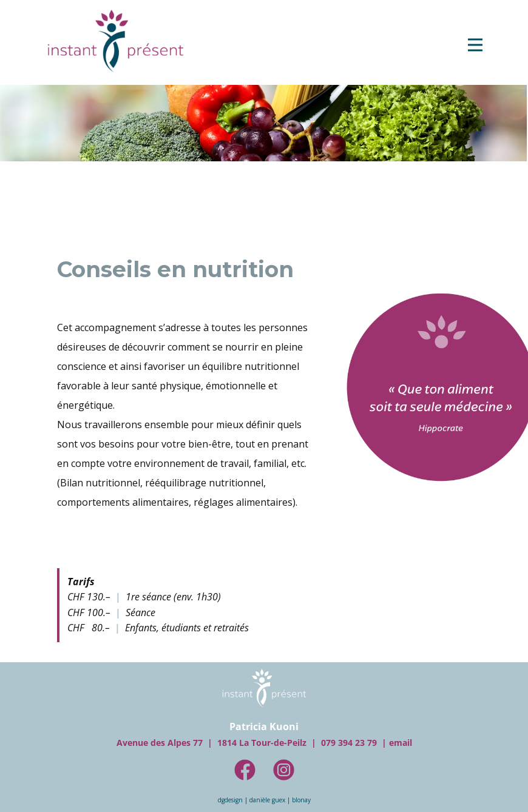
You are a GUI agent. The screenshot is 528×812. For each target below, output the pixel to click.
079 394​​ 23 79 (349, 743)
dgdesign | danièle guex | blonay (264, 800)
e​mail (401, 743)
